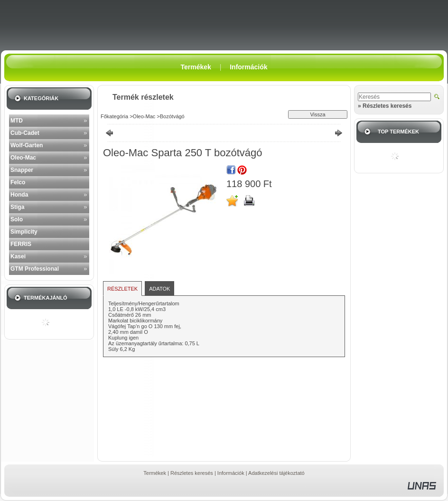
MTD (17, 121)
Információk (231, 473)
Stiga (17, 207)
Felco (18, 182)
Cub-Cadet (25, 133)
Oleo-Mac (23, 158)
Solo (17, 219)
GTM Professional (35, 269)
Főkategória (114, 116)
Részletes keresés (192, 473)
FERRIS (21, 244)
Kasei (18, 256)
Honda (19, 195)
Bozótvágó (172, 116)
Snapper (22, 170)
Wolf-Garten (27, 145)
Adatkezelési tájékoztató (276, 473)
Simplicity (24, 232)
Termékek (155, 473)
